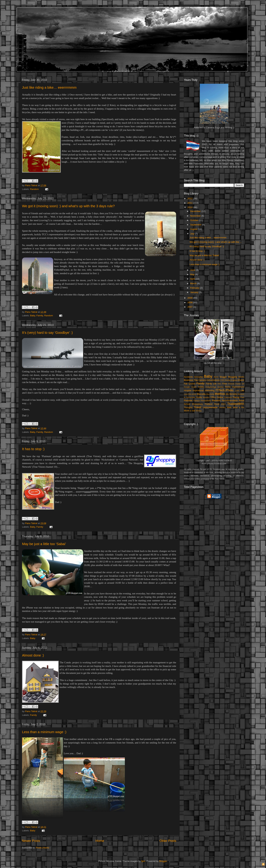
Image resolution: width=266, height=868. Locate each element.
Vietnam (222, 408)
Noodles (206, 397)
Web (229, 407)
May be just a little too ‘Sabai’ (44, 544)
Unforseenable (210, 407)
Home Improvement (235, 387)
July (193, 234)
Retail (241, 401)
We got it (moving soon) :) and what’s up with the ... (216, 242)
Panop (236, 397)
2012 (190, 198)
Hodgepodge (211, 387)
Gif (243, 384)
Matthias (220, 394)
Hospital (188, 391)
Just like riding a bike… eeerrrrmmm (49, 87)
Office (213, 397)
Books (241, 377)
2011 (190, 203)
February (195, 288)
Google (187, 387)
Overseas (228, 397)
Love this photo (190, 394)
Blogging (233, 377)
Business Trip (191, 380)
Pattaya (197, 401)
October (195, 220)
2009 (190, 298)
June (193, 270)
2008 (190, 302)
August (194, 229)
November (196, 216)
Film (219, 384)
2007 (190, 307)
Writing (199, 411)
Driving (227, 380)
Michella (233, 394)
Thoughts (188, 408)
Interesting (210, 391)
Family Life (211, 384)
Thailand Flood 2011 (215, 404)
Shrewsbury (197, 404)
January (195, 292)
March (194, 283)
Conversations (213, 380)
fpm (143, 861)
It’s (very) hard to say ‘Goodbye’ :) (47, 333)
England (234, 380)
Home (100, 841)
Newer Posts (31, 841)
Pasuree (188, 400)
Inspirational (198, 391)
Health (194, 387)
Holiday (221, 387)
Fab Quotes (190, 384)
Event (241, 380)
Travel (197, 407)
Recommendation (230, 401)
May (193, 274)
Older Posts (168, 841)
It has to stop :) (33, 449)
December (196, 211)
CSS (222, 380)
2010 (190, 207)
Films (225, 384)
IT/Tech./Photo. (225, 390)
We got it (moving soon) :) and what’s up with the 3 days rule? (68, 206)
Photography (206, 401)
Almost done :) (33, 655)
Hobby (201, 387)
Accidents (188, 377)
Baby (33, 316)
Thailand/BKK (236, 404)
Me (227, 394)
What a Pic (238, 408)
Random (34, 189)
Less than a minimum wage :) (44, 732)
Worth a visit (190, 411)
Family (40, 316)
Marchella (210, 394)
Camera (202, 380)
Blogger (223, 377)
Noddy (199, 397)
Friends (231, 384)
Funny (238, 384)
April (193, 279)
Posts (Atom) (43, 848)
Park (242, 397)
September (196, 225)
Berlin (216, 377)
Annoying (198, 377)
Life (242, 390)
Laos (237, 391)
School (187, 404)
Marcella (201, 394)
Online (220, 397)
